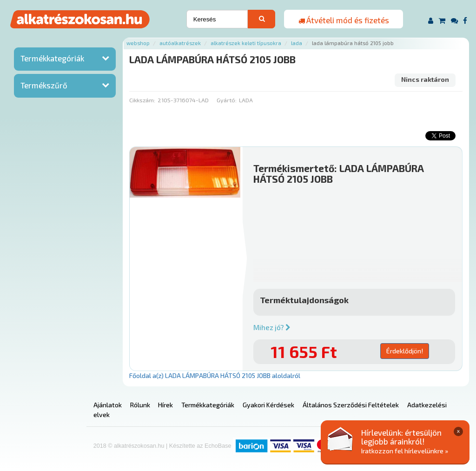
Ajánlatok (108, 405)
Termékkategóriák (52, 58)
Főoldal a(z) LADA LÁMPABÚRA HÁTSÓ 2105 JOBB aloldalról (215, 375)
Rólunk (140, 405)
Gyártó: (227, 100)
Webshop (138, 43)
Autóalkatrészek (180, 43)
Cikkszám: (142, 100)
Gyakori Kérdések (268, 405)
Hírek (165, 405)
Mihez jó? (272, 327)
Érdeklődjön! (405, 351)
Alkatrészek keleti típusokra (246, 43)
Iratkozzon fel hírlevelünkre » (405, 451)
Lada (297, 43)
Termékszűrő (44, 85)
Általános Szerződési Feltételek (351, 405)
